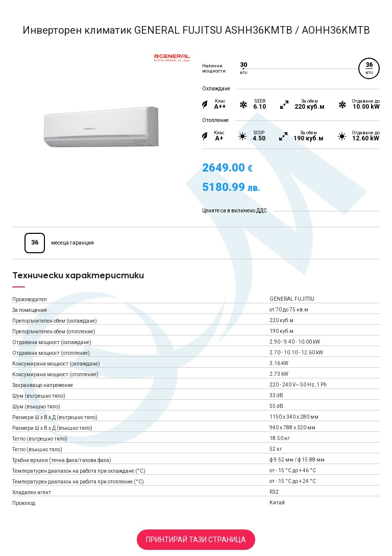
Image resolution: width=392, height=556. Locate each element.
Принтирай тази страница (196, 540)
